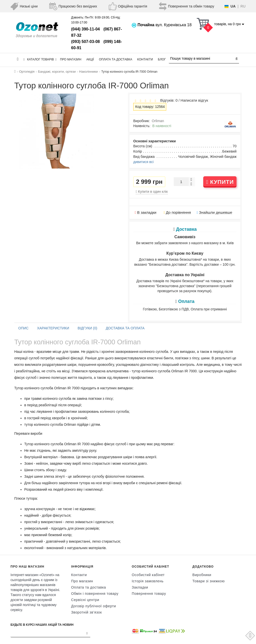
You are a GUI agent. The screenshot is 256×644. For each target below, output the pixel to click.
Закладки (140, 587)
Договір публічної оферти (94, 606)
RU (243, 6)
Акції (90, 59)
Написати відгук (194, 100)
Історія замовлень (148, 581)
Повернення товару (149, 594)
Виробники (202, 575)
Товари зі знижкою (209, 581)
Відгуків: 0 (168, 100)
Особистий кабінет (148, 575)
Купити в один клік (152, 192)
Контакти (145, 59)
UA (233, 6)
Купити (220, 182)
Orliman (158, 121)
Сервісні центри (85, 600)
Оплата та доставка (116, 59)
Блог (162, 59)
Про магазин (71, 59)
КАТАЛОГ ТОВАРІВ (40, 59)
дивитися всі (143, 162)
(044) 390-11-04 (86, 29)
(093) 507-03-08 (86, 42)
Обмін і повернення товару (95, 594)
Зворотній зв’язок (87, 612)
